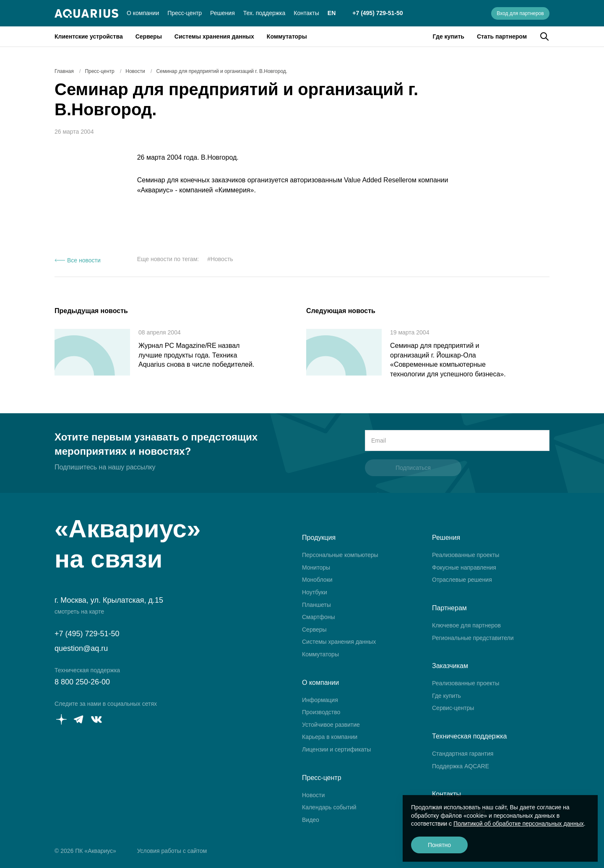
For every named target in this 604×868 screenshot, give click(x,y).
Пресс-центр (185, 13)
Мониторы (316, 567)
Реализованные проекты (466, 555)
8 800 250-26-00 (82, 682)
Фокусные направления (464, 567)
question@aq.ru (81, 648)
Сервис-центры (453, 708)
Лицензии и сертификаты (336, 749)
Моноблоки (317, 580)
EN (332, 13)
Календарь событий (329, 807)
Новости (313, 795)
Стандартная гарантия (463, 754)
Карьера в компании (330, 737)
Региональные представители (473, 638)
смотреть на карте (79, 611)
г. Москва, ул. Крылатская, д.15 (109, 600)
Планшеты (316, 605)
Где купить (449, 36)
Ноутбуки (315, 592)
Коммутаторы (287, 36)
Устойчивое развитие (331, 725)
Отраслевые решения (462, 580)
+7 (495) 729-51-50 (377, 13)
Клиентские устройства (89, 36)
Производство (321, 712)
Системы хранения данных (214, 36)
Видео (311, 820)
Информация (320, 700)
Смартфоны (319, 617)
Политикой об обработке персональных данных (519, 824)
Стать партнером (502, 36)
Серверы (149, 36)
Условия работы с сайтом (172, 851)
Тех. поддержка (264, 13)
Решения (223, 13)
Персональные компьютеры (340, 555)
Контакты (306, 13)
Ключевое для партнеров (466, 625)
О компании (143, 13)
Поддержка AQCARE (461, 766)
